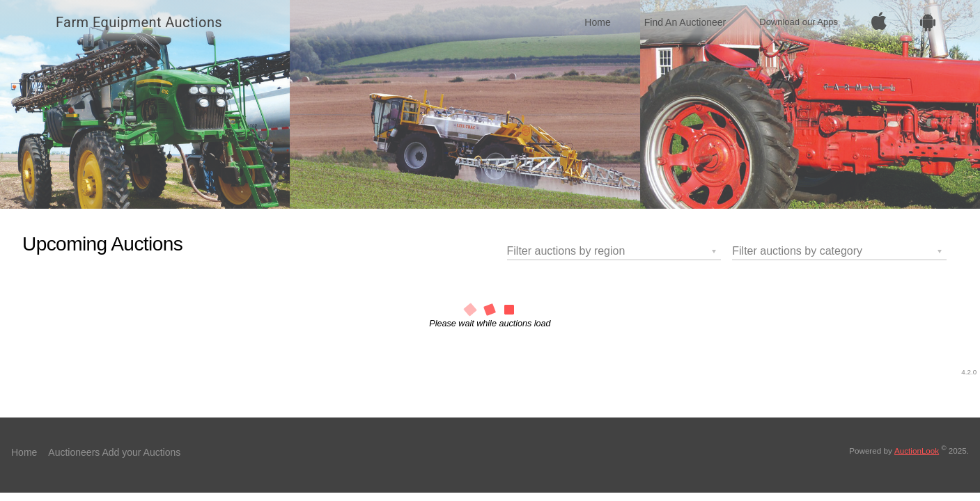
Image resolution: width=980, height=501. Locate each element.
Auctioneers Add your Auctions (114, 452)
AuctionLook (917, 451)
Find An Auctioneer (685, 22)
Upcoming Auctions (102, 244)
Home (597, 22)
